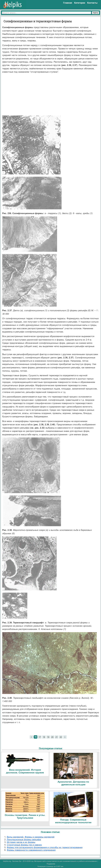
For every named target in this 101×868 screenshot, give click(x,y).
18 (44, 737)
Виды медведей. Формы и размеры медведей (31, 837)
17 (40, 737)
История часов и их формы (21, 842)
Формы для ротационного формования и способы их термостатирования (45, 847)
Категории (80, 3)
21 (57, 737)
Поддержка (51, 864)
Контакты (92, 3)
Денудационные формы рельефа (24, 840)
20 (52, 737)
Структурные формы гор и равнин (24, 845)
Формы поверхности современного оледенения (31, 850)
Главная (68, 3)
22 (61, 737)
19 (48, 737)
